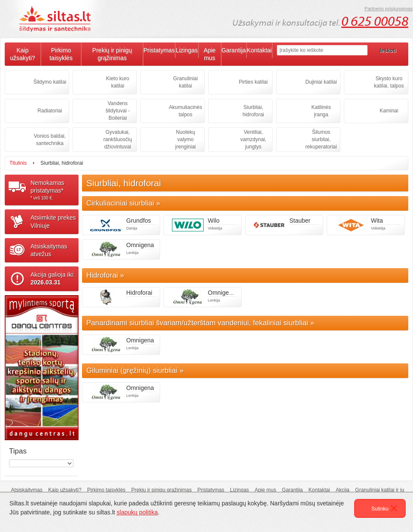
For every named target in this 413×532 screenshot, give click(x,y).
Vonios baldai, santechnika (50, 140)
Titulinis (18, 163)
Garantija (234, 50)
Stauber (300, 221)
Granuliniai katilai (185, 82)
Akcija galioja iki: (53, 278)
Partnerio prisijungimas (389, 9)
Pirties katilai (253, 82)
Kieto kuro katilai (118, 82)
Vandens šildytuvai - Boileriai (118, 111)
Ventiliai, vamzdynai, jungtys (254, 139)
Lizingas (187, 50)
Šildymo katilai (50, 82)
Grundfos (139, 221)
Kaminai (389, 111)
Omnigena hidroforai (235, 293)
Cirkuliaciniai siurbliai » (123, 203)
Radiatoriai (50, 111)
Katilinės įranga (321, 111)
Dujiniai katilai (321, 82)
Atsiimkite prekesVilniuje (53, 221)
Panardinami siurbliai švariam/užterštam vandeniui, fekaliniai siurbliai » (200, 323)
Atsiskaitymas (27, 490)
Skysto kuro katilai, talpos (389, 82)
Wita (377, 221)
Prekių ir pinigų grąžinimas (112, 54)
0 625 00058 (375, 21)
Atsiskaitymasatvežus (49, 250)
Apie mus (210, 54)
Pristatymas (159, 50)
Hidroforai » (105, 275)
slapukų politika (137, 512)
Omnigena (140, 245)
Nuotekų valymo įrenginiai (185, 139)
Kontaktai (259, 50)
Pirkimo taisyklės (61, 54)
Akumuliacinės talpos (185, 111)
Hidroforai (139, 293)
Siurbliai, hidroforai (253, 111)
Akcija (343, 490)
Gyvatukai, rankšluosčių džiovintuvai (118, 139)
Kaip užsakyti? (22, 54)
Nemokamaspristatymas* (55, 190)
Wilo (214, 221)
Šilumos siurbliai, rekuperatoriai (321, 139)
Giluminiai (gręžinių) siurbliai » (135, 370)
